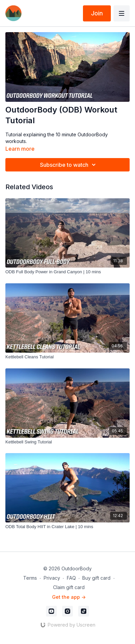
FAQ (71, 578)
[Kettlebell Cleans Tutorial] (67, 357)
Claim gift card (69, 587)
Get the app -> (69, 597)
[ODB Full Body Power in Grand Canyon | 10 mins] (67, 272)
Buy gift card (96, 578)
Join (97, 13)
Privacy (52, 578)
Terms (30, 578)
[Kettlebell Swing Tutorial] (67, 442)
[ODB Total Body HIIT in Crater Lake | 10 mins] (67, 527)
